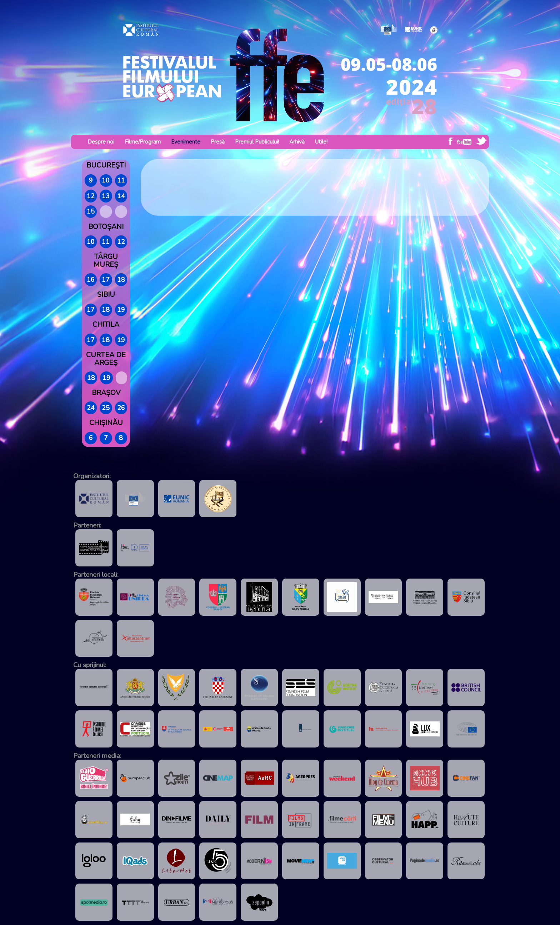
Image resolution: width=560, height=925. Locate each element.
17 (106, 280)
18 (121, 280)
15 (91, 211)
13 (106, 196)
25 (106, 408)
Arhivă (297, 142)
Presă (218, 142)
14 (121, 196)
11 (121, 180)
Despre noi (101, 142)
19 (121, 310)
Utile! (321, 142)
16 (91, 280)
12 (91, 196)
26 (121, 408)
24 (91, 408)
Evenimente (186, 142)
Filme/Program (143, 142)
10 (106, 180)
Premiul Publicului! (257, 142)
